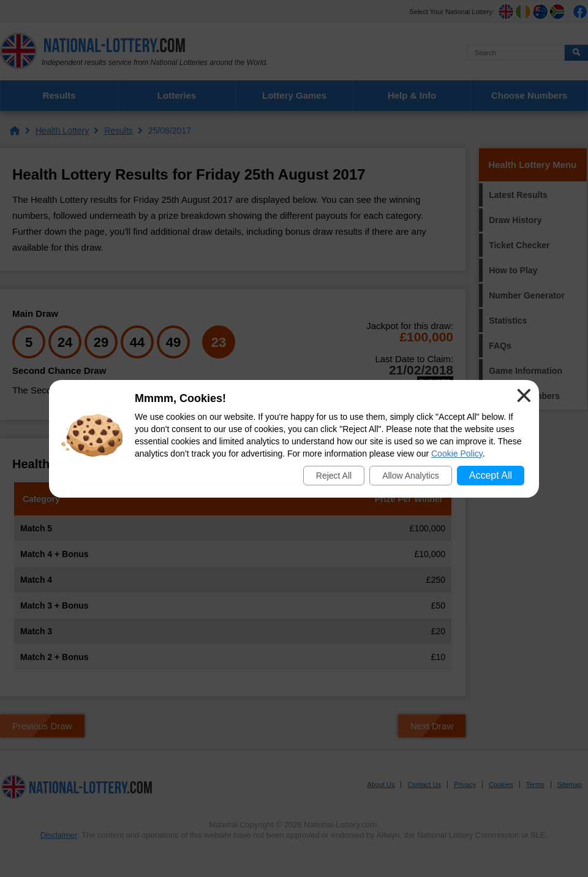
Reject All (334, 476)
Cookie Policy (457, 454)
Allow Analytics (411, 476)
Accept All (491, 475)
